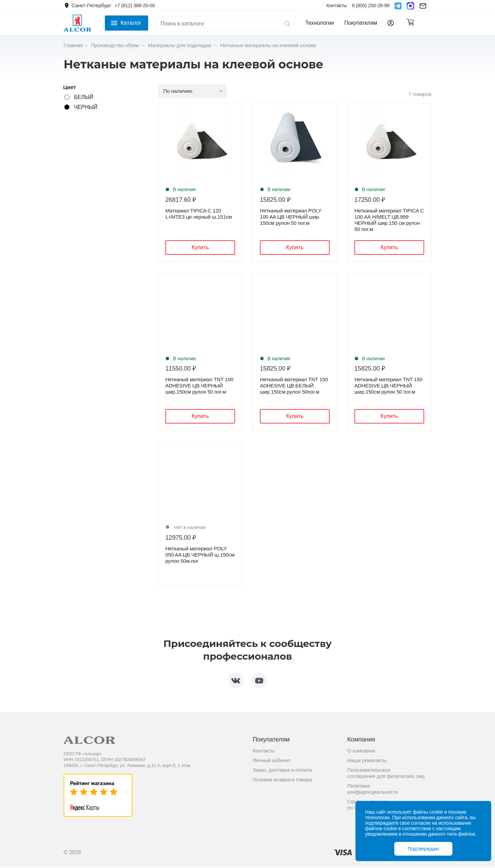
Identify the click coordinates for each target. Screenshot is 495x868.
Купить (200, 247)
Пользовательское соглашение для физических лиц (386, 774)
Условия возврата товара (282, 780)
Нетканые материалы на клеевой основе (268, 45)
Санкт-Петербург (91, 5)
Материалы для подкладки (180, 45)
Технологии (320, 23)
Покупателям (361, 23)
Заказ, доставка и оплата (282, 771)
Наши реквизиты (367, 761)
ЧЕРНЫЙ (86, 107)
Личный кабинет (272, 761)
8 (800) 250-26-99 (371, 6)
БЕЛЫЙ (84, 97)
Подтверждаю (423, 849)
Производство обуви (115, 45)
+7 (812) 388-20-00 (135, 6)
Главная (73, 45)
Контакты (336, 6)
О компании (361, 751)
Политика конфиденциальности (373, 789)
